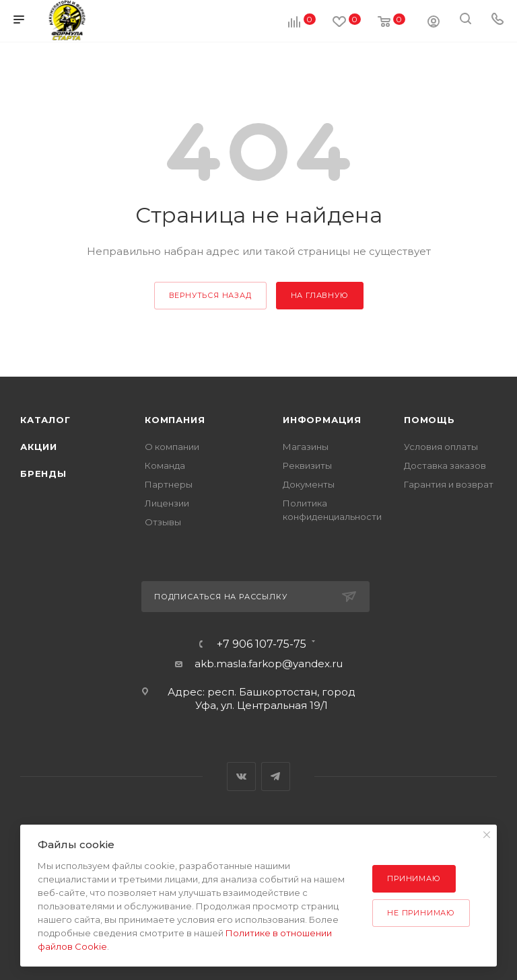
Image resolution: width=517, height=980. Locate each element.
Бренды (43, 474)
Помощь (429, 420)
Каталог (45, 420)
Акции (39, 447)
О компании (172, 447)
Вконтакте (241, 777)
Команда (165, 465)
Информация (322, 420)
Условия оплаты (441, 447)
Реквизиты (307, 465)
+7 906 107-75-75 (262, 644)
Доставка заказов (445, 465)
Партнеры (169, 484)
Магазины (306, 447)
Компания (175, 420)
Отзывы (163, 522)
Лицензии (167, 503)
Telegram (276, 777)
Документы (309, 484)
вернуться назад (210, 295)
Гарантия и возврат (449, 484)
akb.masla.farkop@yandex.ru (269, 664)
